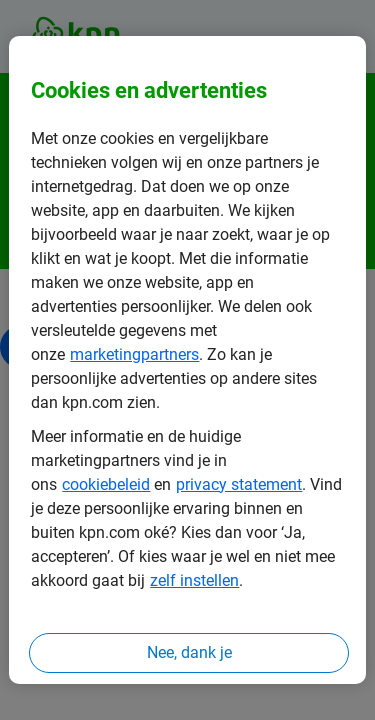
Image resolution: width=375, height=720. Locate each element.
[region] (187, 360)
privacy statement (239, 484)
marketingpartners (134, 354)
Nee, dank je (189, 652)
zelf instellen (194, 580)
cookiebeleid (106, 484)
